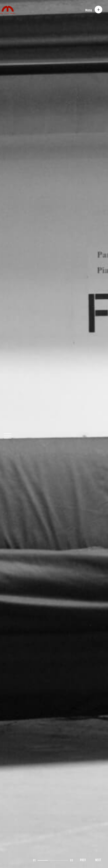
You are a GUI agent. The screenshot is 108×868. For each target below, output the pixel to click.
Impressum (34, 819)
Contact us (13, 819)
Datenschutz (56, 819)
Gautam (27, 857)
